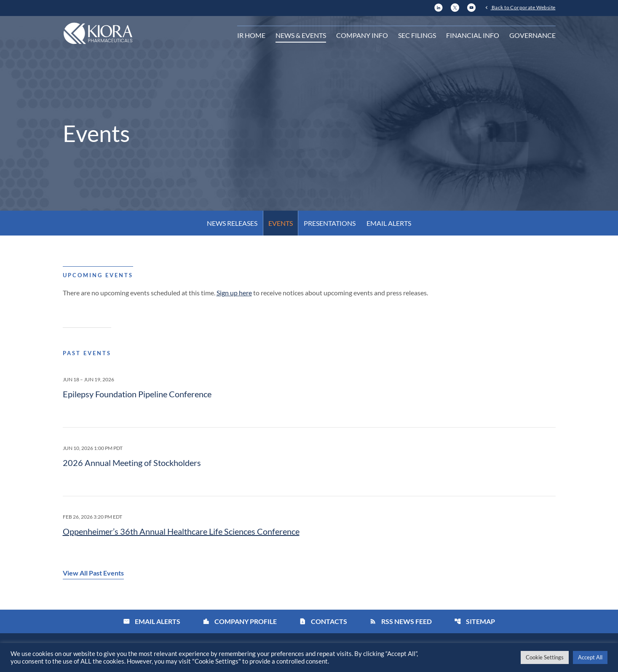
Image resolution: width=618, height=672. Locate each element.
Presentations (330, 223)
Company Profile (240, 621)
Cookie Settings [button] (545, 657)
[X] (455, 7)
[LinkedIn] (439, 7)
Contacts (323, 621)
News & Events (301, 35)
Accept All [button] (590, 657)
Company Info (362, 35)
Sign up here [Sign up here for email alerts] (234, 293)
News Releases (232, 223)
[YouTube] (471, 7)
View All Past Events (93, 573)
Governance (532, 35)
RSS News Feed (401, 621)
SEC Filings (417, 35)
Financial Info (473, 35)
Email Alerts (389, 223)
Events (281, 223)
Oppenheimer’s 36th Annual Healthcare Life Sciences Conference (181, 531)
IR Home (251, 35)
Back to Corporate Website (523, 7)
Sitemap (475, 621)
